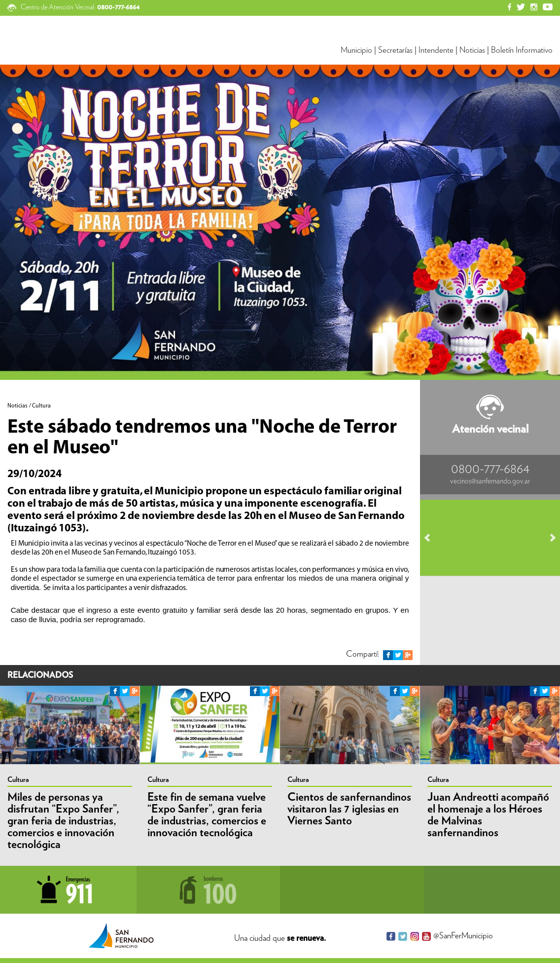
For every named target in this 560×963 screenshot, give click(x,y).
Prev (432, 538)
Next (548, 538)
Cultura (18, 780)
